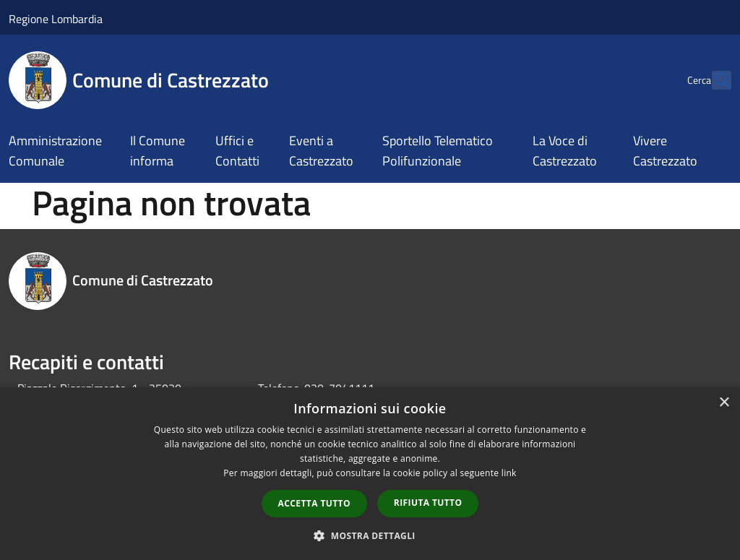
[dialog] (370, 474)
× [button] (724, 403)
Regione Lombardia (56, 19)
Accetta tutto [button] (314, 503)
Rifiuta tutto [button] (428, 503)
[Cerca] (714, 80)
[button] (370, 535)
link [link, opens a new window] (509, 473)
